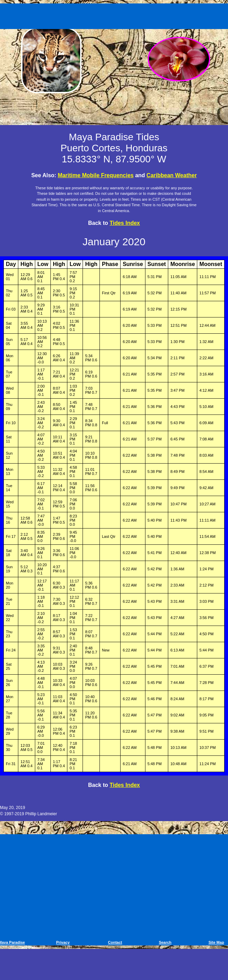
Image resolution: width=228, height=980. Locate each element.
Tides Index (125, 223)
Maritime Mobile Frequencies (96, 175)
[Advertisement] (115, 15)
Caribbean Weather (172, 175)
